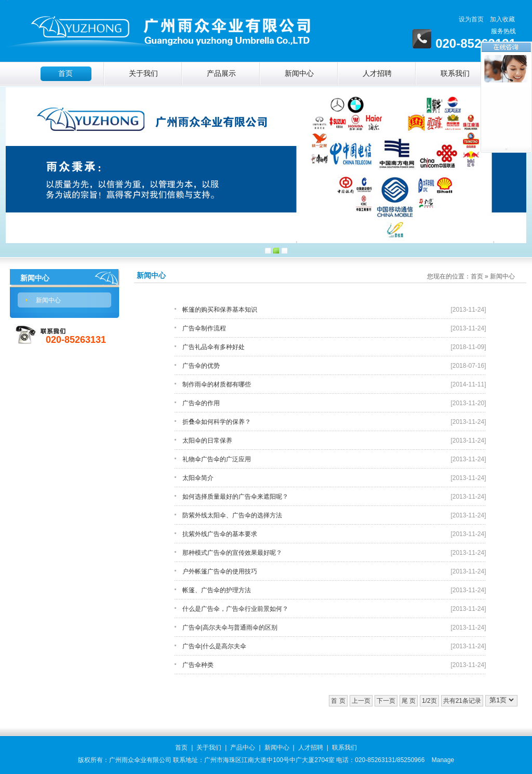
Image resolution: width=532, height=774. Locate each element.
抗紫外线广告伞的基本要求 (220, 534)
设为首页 (471, 19)
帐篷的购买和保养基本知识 (220, 310)
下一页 (386, 701)
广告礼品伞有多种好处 (214, 347)
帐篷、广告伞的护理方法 (217, 590)
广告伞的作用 (201, 403)
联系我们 (455, 74)
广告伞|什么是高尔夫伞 (214, 646)
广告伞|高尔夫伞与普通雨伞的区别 (230, 628)
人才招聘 (377, 74)
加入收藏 (502, 19)
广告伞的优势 (201, 366)
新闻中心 (299, 74)
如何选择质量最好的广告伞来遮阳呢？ (235, 497)
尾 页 (409, 701)
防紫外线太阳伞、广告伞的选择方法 (232, 515)
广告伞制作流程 (204, 328)
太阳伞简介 (198, 478)
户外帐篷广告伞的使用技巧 (220, 571)
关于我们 (143, 74)
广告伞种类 (198, 665)
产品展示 (221, 74)
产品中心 (243, 748)
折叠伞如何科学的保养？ (217, 422)
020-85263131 (76, 340)
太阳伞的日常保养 (207, 441)
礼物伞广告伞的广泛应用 (217, 459)
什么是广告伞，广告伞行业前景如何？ (235, 609)
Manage (443, 760)
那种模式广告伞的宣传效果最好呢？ (232, 553)
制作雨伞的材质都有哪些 (217, 384)
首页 (65, 74)
